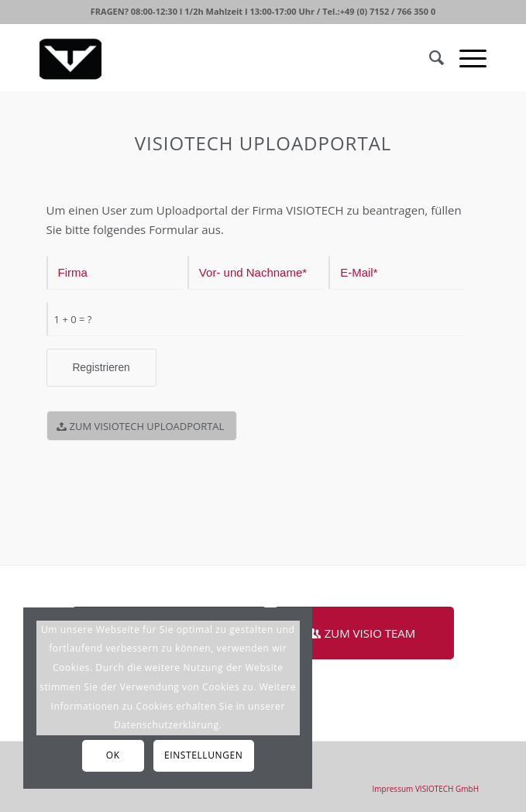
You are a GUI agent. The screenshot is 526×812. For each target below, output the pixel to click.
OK (113, 755)
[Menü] (465, 57)
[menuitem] (426, 789)
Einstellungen (203, 755)
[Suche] (429, 57)
